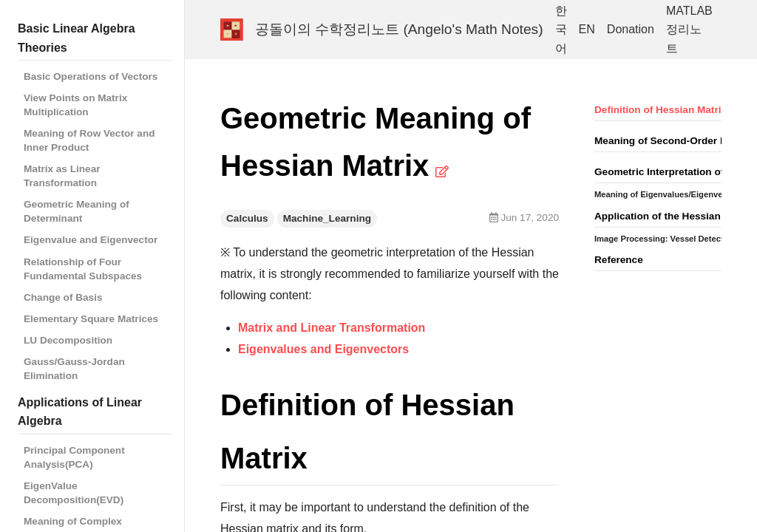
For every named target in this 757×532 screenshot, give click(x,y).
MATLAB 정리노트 (689, 30)
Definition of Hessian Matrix (661, 110)
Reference (619, 260)
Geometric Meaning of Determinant (77, 211)
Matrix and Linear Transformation (332, 328)
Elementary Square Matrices (91, 319)
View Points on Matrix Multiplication (75, 105)
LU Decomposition (68, 340)
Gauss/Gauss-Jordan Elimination (74, 369)
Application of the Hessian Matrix (674, 216)
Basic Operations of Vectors (91, 76)
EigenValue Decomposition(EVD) (74, 493)
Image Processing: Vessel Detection (665, 239)
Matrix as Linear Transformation (62, 176)
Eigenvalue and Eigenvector (91, 240)
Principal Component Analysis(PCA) (74, 457)
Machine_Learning (327, 218)
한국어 (561, 30)
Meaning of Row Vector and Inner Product (89, 140)
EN (587, 29)
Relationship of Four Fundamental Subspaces (83, 269)
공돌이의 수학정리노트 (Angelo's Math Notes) (399, 29)
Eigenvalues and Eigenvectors (323, 349)
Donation (631, 29)
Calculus (247, 218)
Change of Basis (63, 297)
